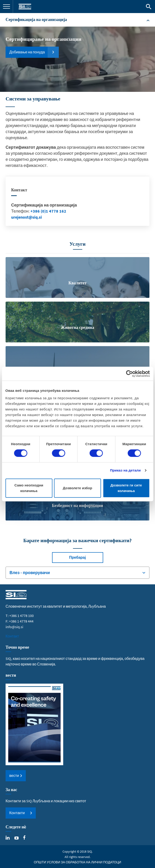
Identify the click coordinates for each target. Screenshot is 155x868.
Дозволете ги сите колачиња (126, 488)
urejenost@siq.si (26, 217)
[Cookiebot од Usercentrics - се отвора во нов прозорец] (129, 374)
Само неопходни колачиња (29, 488)
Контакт (12, 636)
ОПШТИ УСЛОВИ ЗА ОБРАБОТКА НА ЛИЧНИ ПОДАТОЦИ (78, 862)
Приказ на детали (125, 470)
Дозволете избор (77, 488)
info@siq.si (14, 627)
